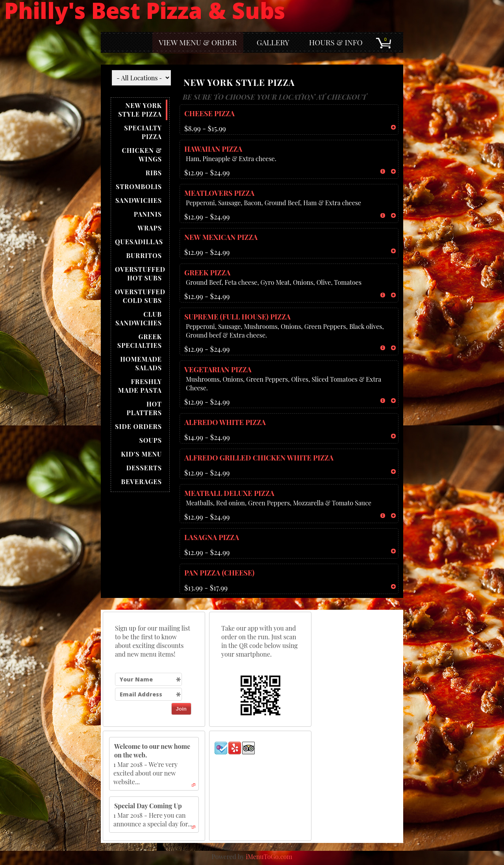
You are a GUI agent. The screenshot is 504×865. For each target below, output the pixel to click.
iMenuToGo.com (269, 857)
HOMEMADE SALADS (141, 363)
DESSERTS (144, 468)
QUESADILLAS (139, 242)
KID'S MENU (141, 454)
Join (181, 709)
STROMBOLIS (139, 187)
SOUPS (150, 440)
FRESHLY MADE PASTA (140, 386)
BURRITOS (144, 255)
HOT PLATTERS (144, 408)
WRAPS (150, 228)
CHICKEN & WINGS (142, 155)
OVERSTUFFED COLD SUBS (140, 296)
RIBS (154, 173)
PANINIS (148, 214)
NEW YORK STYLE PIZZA (140, 110)
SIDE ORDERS (138, 426)
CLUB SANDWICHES (139, 318)
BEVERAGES (142, 482)
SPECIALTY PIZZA (143, 132)
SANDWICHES (139, 200)
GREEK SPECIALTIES (140, 341)
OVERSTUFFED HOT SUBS (140, 274)
